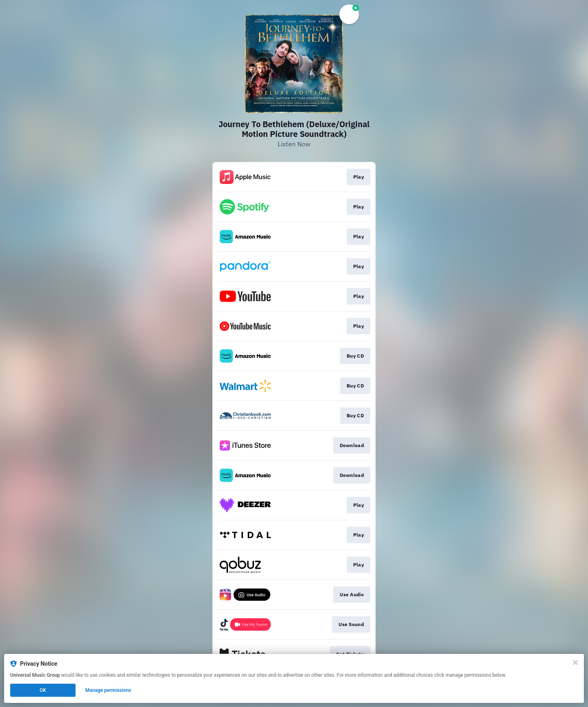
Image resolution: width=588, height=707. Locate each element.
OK (43, 690)
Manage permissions (108, 690)
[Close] (575, 662)
